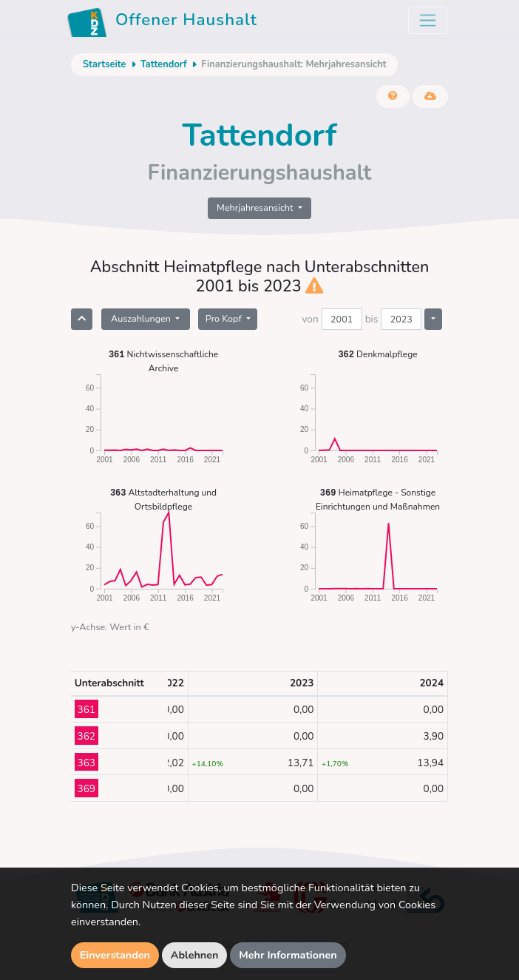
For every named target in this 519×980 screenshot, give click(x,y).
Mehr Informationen (288, 955)
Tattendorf (164, 64)
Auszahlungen (142, 318)
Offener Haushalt (162, 22)
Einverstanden (115, 955)
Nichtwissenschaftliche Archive (163, 361)
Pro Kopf (225, 318)
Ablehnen (195, 955)
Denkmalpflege (377, 354)
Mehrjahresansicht (256, 207)
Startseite (104, 64)
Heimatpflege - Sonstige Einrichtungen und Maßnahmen (378, 499)
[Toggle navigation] (428, 20)
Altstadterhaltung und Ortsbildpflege (163, 499)
